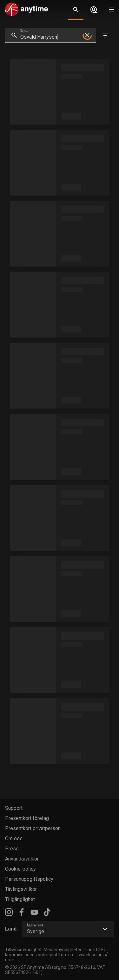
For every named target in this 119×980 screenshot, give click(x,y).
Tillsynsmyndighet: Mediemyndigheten (44, 950)
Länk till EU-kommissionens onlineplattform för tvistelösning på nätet (57, 955)
